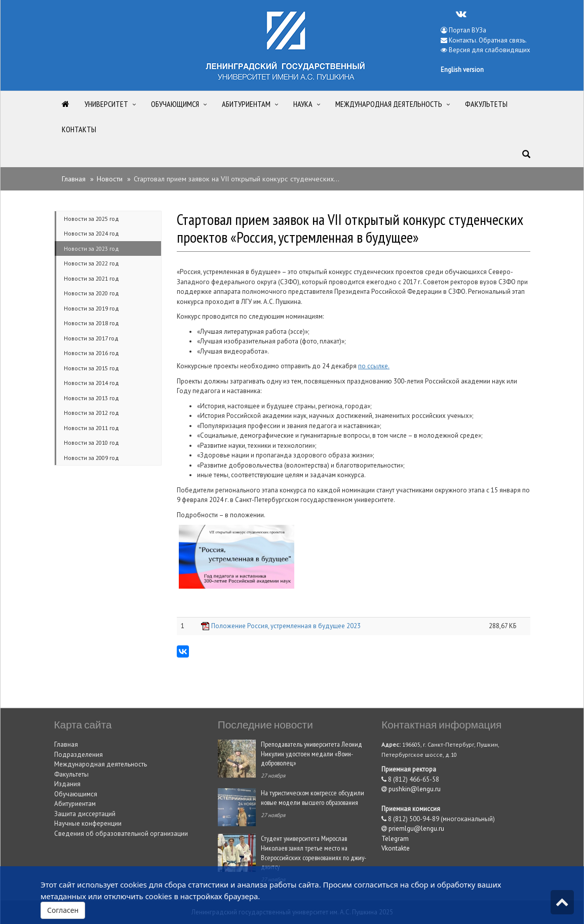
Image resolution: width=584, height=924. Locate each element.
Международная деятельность (101, 764)
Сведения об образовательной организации (121, 834)
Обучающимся (76, 794)
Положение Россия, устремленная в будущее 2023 (286, 626)
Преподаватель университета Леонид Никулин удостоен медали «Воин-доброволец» (312, 753)
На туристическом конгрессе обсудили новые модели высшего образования (313, 797)
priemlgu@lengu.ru (413, 829)
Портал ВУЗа (463, 30)
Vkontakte (396, 848)
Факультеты (71, 774)
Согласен (63, 910)
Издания (67, 784)
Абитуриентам (75, 804)
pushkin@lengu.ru (411, 789)
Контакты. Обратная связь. (488, 40)
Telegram (395, 839)
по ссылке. (374, 366)
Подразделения (79, 755)
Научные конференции (88, 823)
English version (462, 70)
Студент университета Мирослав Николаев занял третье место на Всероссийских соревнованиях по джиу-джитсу (314, 852)
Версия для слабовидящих (490, 50)
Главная (74, 179)
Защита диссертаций (85, 814)
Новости (110, 179)
